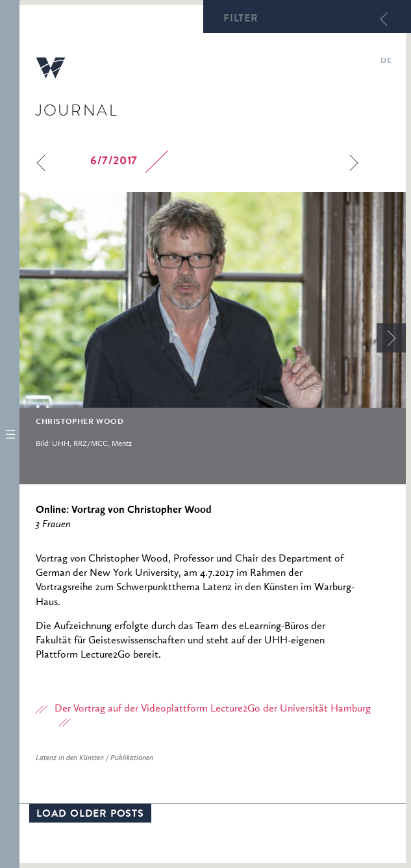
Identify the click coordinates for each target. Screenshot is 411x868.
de (386, 62)
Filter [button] (241, 19)
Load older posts (90, 815)
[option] (213, 326)
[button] (10, 434)
